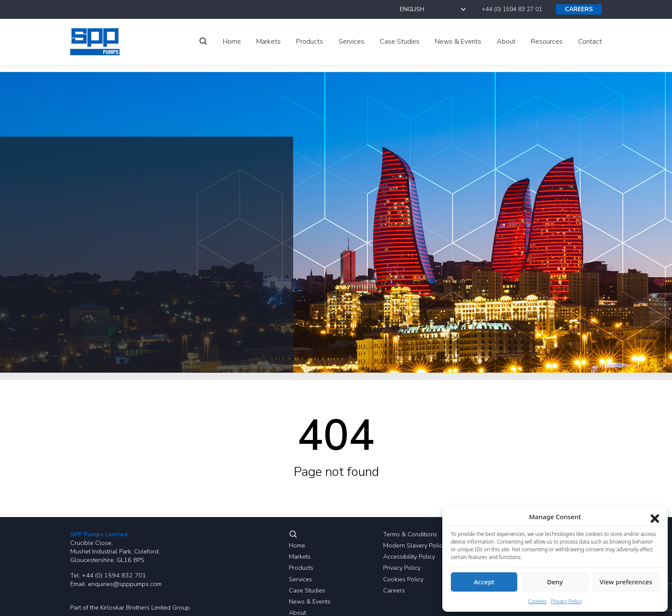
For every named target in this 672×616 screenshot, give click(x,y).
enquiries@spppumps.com (125, 584)
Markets (300, 556)
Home (297, 545)
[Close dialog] (655, 517)
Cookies (538, 601)
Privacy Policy (402, 568)
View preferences (626, 582)
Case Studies (307, 590)
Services (300, 579)
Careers (394, 590)
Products (301, 568)
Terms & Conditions (410, 534)
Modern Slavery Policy (414, 545)
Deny (555, 582)
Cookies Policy (403, 579)
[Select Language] (434, 9)
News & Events (310, 601)
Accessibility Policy (409, 556)
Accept (484, 582)
